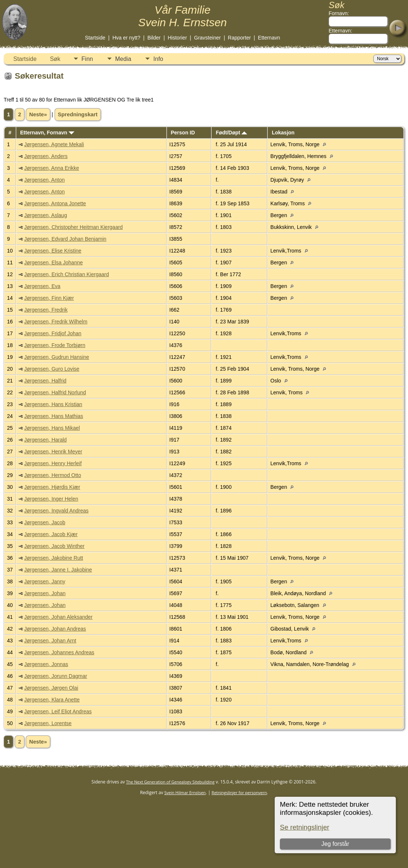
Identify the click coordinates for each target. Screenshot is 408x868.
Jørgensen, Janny (44, 581)
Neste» (38, 114)
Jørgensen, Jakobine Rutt (54, 558)
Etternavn (269, 38)
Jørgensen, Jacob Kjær (51, 534)
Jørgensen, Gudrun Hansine (56, 357)
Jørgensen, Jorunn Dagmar (55, 676)
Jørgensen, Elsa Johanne (53, 263)
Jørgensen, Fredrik (46, 310)
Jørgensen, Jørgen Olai (51, 688)
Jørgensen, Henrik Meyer (53, 452)
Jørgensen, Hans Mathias (54, 416)
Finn (87, 59)
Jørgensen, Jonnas (46, 664)
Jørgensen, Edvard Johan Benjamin (65, 239)
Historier (177, 38)
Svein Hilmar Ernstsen (185, 792)
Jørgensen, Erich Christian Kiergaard (66, 274)
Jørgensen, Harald (45, 440)
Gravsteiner (208, 38)
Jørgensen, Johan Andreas (55, 629)
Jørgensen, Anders (46, 156)
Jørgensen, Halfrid (45, 381)
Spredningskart (78, 114)
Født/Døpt (231, 133)
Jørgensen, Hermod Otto (52, 475)
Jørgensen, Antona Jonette (55, 203)
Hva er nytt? (126, 38)
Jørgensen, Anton (44, 180)
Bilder (154, 38)
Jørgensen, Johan (45, 593)
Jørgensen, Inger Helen (51, 499)
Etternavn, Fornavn (47, 133)
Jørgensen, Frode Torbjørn (54, 345)
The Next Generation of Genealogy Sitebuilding (170, 782)
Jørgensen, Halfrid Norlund (55, 392)
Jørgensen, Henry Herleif (53, 463)
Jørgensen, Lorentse (48, 723)
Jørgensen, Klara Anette (52, 700)
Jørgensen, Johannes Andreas (59, 652)
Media (123, 59)
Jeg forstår (335, 844)
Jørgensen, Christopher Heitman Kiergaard (73, 227)
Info (158, 59)
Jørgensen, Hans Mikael (52, 428)
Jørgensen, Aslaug (45, 215)
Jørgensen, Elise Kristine (53, 251)
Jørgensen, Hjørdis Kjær (52, 487)
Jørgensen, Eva (42, 286)
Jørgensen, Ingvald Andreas (56, 511)
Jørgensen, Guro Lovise (52, 369)
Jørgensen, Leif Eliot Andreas (58, 711)
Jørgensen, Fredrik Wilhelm (56, 322)
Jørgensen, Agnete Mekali (54, 144)
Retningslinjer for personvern (239, 792)
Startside (95, 38)
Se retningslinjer (305, 827)
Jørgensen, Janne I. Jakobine (58, 570)
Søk (55, 59)
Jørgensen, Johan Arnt (50, 641)
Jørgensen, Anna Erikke (52, 168)
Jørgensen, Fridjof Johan (53, 333)
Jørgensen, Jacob (44, 522)
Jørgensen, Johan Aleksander (58, 617)
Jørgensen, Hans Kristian (53, 404)
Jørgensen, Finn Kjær (49, 298)
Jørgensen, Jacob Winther (54, 546)
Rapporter (239, 38)
